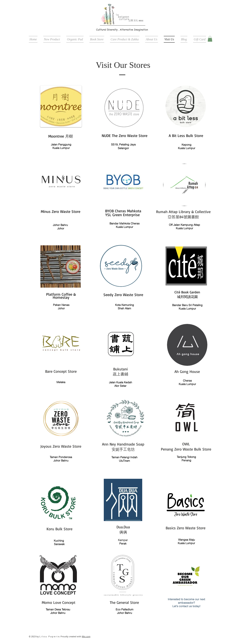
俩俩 (123, 532)
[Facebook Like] (193, 30)
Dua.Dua (123, 527)
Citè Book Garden (187, 292)
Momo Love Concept (59, 602)
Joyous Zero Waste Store (61, 446)
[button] (210, 39)
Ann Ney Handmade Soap (123, 444)
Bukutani (121, 369)
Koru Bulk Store (59, 529)
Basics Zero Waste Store (186, 528)
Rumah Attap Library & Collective (183, 212)
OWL (186, 444)
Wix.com (86, 636)
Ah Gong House (187, 371)
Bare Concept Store (61, 371)
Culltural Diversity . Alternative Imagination (122, 29)
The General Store (124, 602)
